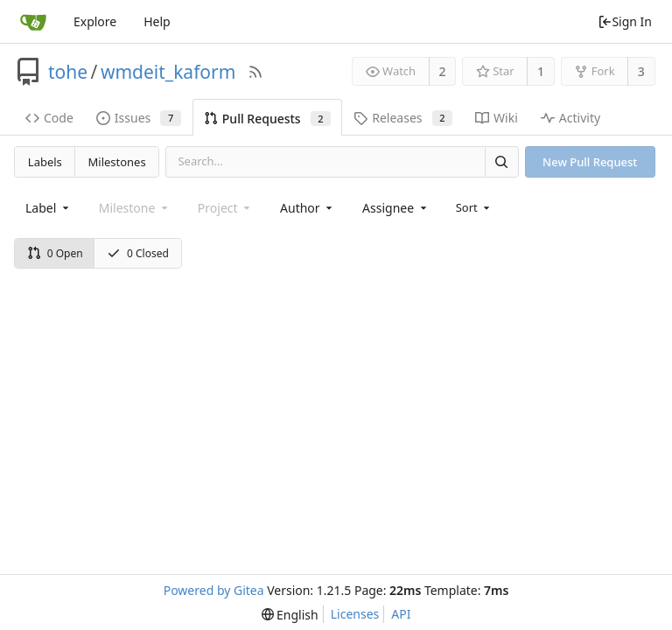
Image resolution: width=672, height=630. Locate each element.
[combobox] (49, 208)
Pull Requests (267, 119)
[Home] (33, 22)
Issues (139, 118)
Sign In (625, 21)
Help (157, 21)
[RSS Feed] (255, 72)
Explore (95, 21)
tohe (68, 72)
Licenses (355, 614)
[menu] (475, 207)
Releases (403, 118)
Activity (570, 118)
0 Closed (138, 253)
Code (49, 118)
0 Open (55, 253)
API (401, 614)
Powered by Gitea (214, 590)
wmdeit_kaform (168, 72)
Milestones (117, 162)
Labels (45, 162)
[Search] (501, 161)
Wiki (497, 118)
